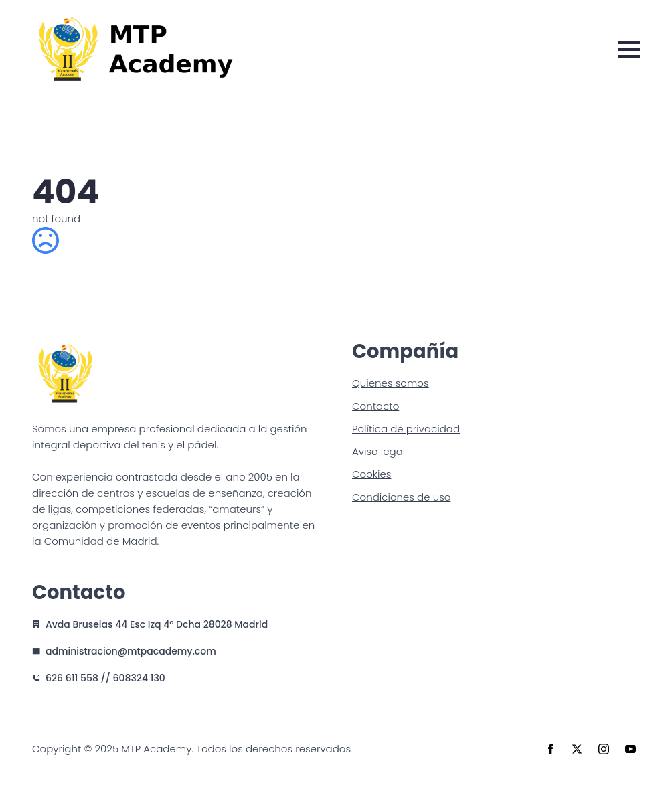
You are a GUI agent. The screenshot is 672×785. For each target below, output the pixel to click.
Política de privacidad (406, 429)
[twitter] (577, 749)
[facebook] (550, 749)
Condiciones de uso (401, 497)
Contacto (375, 406)
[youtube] (631, 749)
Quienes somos (391, 383)
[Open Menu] (629, 50)
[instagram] (604, 749)
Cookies (371, 474)
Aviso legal (379, 451)
